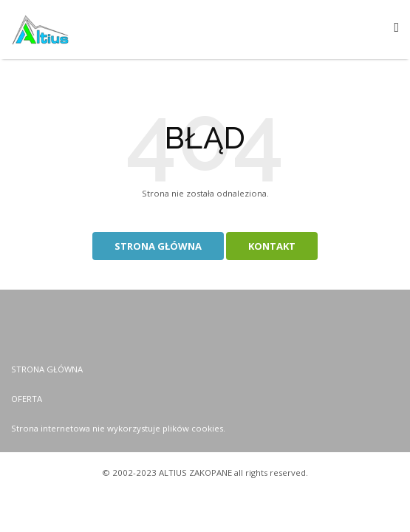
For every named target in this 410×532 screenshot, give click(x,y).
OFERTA (27, 399)
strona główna (158, 246)
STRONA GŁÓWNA (47, 369)
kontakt (272, 246)
